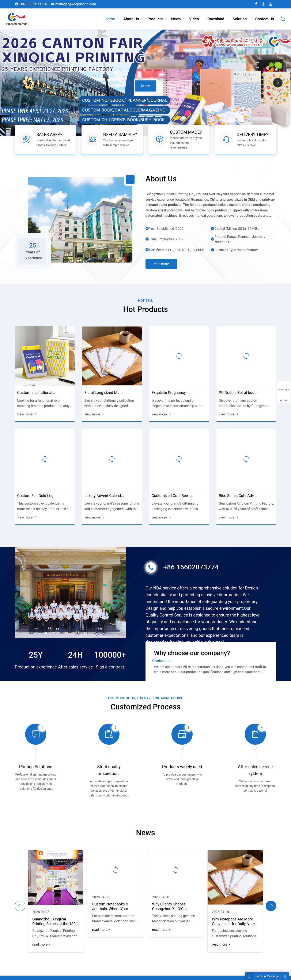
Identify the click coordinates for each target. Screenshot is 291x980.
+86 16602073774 (33, 4)
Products (155, 19)
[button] (278, 83)
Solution (240, 19)
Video (194, 19)
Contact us (264, 19)
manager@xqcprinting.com (76, 4)
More (145, 86)
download (216, 19)
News (176, 19)
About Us (131, 19)
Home (110, 19)
